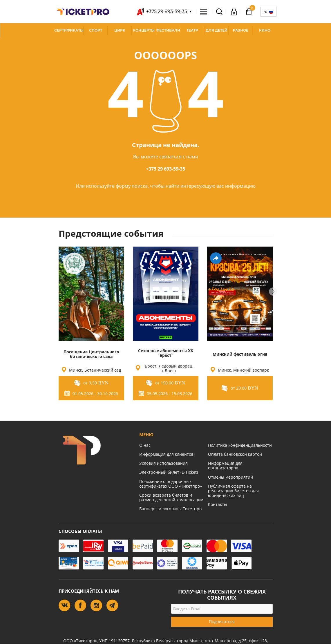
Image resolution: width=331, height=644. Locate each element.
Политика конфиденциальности (240, 445)
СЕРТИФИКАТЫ (69, 30)
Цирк (120, 30)
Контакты (218, 504)
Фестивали (168, 30)
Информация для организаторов (225, 465)
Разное (241, 30)
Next (273, 292)
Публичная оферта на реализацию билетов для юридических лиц (233, 491)
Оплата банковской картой (235, 454)
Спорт (96, 30)
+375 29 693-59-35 (165, 169)
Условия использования (163, 463)
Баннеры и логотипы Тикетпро (170, 509)
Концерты (144, 30)
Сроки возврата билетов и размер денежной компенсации (171, 497)
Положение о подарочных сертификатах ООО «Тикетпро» (171, 484)
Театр (192, 30)
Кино (265, 30)
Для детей (217, 30)
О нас (145, 445)
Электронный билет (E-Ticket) (169, 472)
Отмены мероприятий (230, 477)
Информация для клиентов (166, 454)
